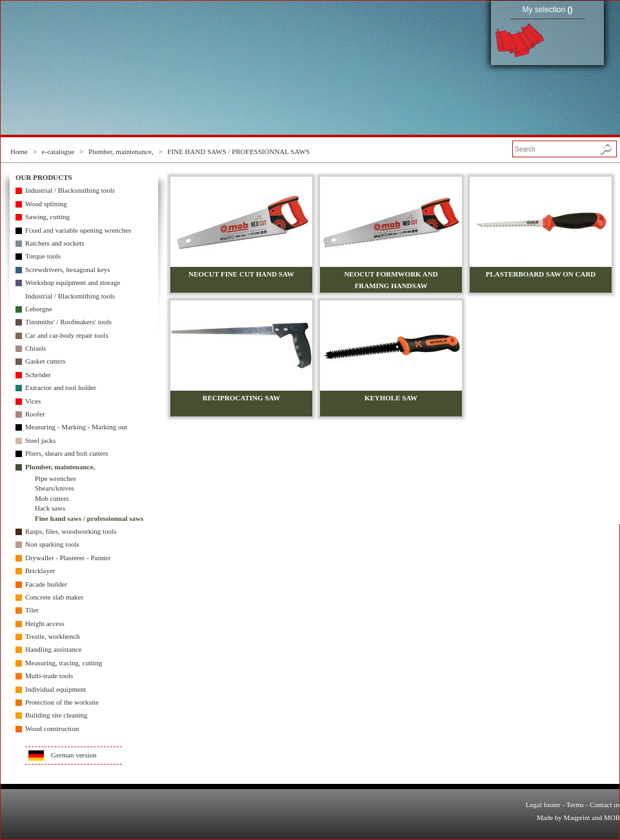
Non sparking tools (52, 544)
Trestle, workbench (53, 636)
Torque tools (43, 256)
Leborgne (39, 309)
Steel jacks (40, 440)
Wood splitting (46, 204)
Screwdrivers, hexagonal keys (68, 269)
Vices (33, 401)
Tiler (32, 610)
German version (74, 755)
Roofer (35, 414)
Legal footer (543, 805)
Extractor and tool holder (61, 387)
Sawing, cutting (47, 217)
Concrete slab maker (54, 597)
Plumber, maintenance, (121, 151)
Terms (575, 805)
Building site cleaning (56, 715)
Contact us (605, 805)
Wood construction (52, 728)
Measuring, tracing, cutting (64, 663)
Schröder (38, 375)
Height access (45, 623)
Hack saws (50, 508)
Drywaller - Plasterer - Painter (68, 558)
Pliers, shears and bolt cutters (67, 453)
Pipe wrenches (55, 478)
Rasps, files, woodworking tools (71, 531)
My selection (547, 10)
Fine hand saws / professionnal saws (89, 518)
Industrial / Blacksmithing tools (70, 190)
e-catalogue (58, 151)
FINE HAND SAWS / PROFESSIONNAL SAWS (238, 151)
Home (19, 151)
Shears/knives (55, 488)
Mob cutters (52, 498)
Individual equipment (55, 689)
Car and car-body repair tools (67, 335)
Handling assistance (54, 649)
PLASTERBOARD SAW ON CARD (541, 274)
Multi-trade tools (49, 676)
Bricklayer (40, 571)
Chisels (35, 348)
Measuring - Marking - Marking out (76, 427)
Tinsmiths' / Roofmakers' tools (68, 322)
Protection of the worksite (62, 702)
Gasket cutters (45, 361)
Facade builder (46, 584)
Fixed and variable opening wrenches (78, 230)
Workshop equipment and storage (73, 282)
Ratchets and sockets (55, 243)
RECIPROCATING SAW (242, 398)
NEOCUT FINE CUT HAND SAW (241, 274)
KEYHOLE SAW (391, 398)
